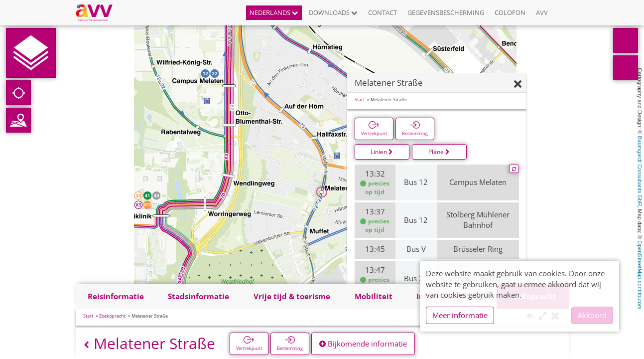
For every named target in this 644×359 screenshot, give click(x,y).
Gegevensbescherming (446, 12)
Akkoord (592, 315)
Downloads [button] (333, 12)
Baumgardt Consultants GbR (640, 171)
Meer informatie (460, 315)
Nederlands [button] (274, 12)
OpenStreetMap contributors (640, 275)
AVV (542, 12)
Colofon (510, 12)
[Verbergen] (518, 85)
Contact (383, 12)
